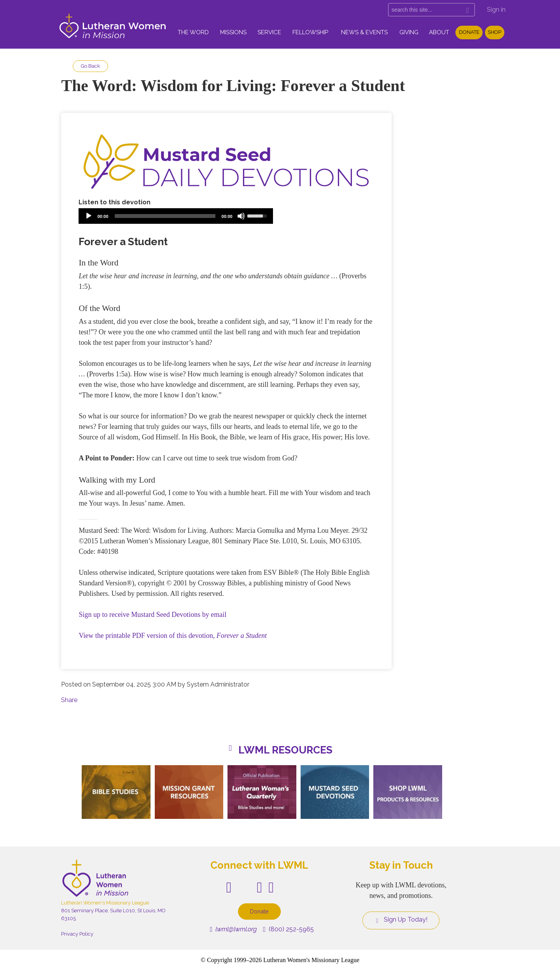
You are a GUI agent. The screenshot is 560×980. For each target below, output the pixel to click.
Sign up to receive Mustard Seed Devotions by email (152, 615)
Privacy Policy (77, 934)
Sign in (496, 10)
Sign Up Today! (401, 920)
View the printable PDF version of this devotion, (173, 636)
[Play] (89, 216)
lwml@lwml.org (234, 929)
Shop (494, 32)
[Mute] (241, 216)
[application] (176, 216)
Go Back (90, 66)
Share (69, 700)
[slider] (165, 216)
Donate (469, 32)
